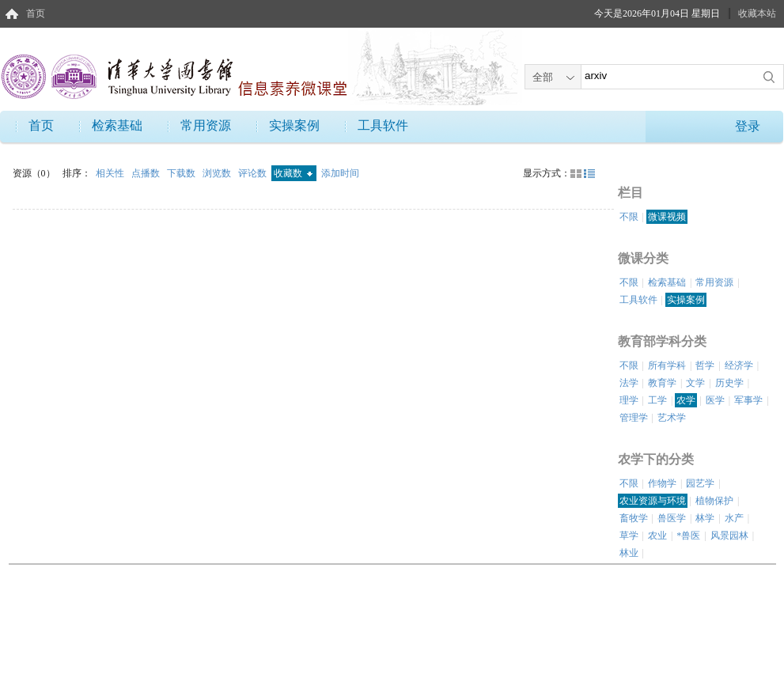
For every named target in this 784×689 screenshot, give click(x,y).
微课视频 (667, 217)
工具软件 (383, 125)
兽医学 (672, 518)
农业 (657, 536)
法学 (629, 383)
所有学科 (667, 365)
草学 (629, 536)
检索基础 (117, 125)
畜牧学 (634, 518)
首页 (36, 13)
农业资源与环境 (653, 501)
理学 (629, 400)
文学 (695, 383)
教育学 (662, 383)
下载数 (182, 173)
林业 (629, 553)
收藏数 (293, 173)
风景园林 (729, 536)
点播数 (147, 173)
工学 (657, 400)
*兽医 (688, 536)
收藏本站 (757, 13)
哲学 (705, 365)
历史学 (729, 383)
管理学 (634, 418)
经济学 (739, 365)
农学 (686, 400)
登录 (748, 126)
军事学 (748, 400)
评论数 (254, 173)
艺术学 (672, 418)
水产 (734, 518)
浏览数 (218, 173)
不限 (629, 217)
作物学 (662, 483)
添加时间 (340, 173)
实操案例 (294, 125)
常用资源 (206, 125)
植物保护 (714, 501)
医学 (715, 400)
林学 (705, 518)
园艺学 (700, 483)
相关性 (111, 173)
